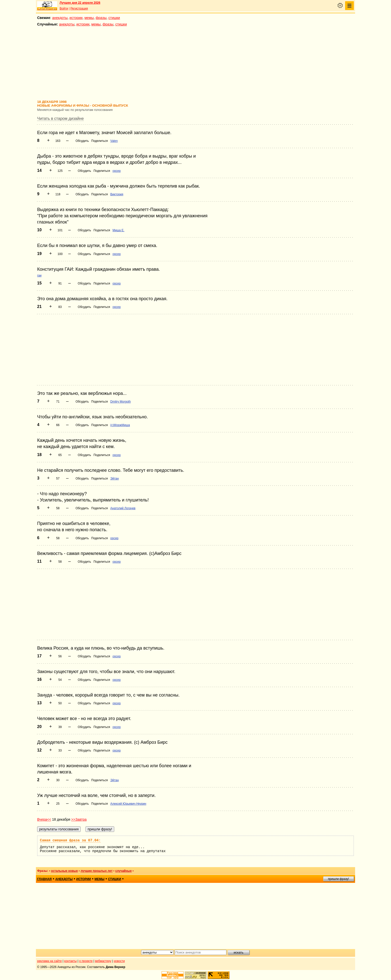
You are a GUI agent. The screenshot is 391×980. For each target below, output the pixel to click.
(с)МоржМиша (120, 425)
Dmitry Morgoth (120, 402)
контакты (71, 961)
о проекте (86, 961)
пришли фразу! (338, 879)
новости (119, 961)
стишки (114, 18)
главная (44, 879)
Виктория (117, 194)
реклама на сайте (49, 961)
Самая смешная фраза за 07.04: (70, 840)
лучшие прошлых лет (97, 871)
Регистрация (79, 8)
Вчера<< (44, 819)
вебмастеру (103, 961)
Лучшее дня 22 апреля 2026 (80, 3)
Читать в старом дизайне (60, 119)
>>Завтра (79, 819)
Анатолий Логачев (123, 508)
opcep (117, 171)
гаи (39, 275)
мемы (89, 18)
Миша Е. (118, 230)
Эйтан (114, 479)
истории (76, 18)
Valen (114, 141)
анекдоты (60, 18)
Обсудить (82, 141)
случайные (123, 871)
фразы (101, 18)
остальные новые (64, 871)
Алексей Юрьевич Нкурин (128, 804)
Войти (64, 8)
